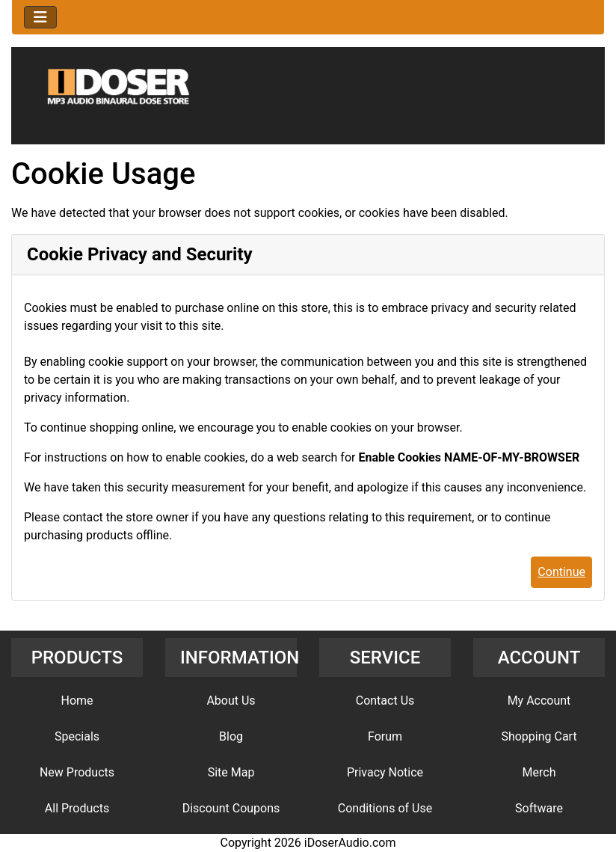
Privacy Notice (385, 772)
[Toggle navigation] (40, 17)
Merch (539, 772)
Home (77, 701)
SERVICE (385, 658)
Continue (561, 572)
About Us (231, 701)
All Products (77, 808)
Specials (77, 736)
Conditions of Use (385, 808)
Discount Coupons (231, 808)
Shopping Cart (539, 736)
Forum (385, 736)
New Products (77, 772)
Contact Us (385, 701)
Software (539, 808)
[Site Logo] (308, 99)
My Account (539, 701)
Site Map (231, 772)
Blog (231, 736)
